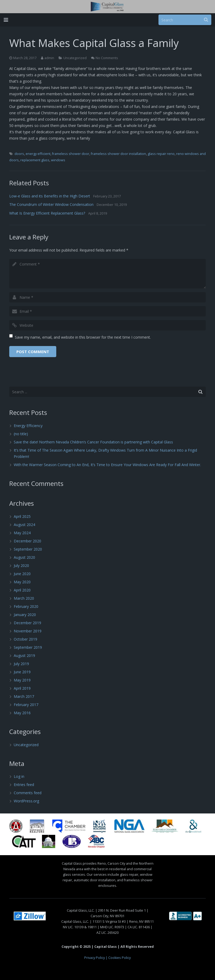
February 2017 (26, 705)
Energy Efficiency (28, 426)
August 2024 (24, 525)
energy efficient (38, 154)
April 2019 (22, 688)
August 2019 (24, 655)
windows (58, 160)
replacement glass (35, 160)
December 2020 (27, 541)
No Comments (107, 58)
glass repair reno (161, 154)
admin (49, 58)
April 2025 (22, 516)
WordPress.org (26, 801)
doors (19, 154)
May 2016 (22, 713)
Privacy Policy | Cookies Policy (107, 958)
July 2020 (21, 565)
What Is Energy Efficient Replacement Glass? (47, 213)
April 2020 (22, 590)
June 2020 (22, 574)
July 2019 (21, 664)
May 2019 (22, 680)
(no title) (21, 434)
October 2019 (25, 639)
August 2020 (24, 557)
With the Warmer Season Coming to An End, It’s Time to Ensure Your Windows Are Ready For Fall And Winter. (107, 465)
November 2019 (28, 631)
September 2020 (28, 549)
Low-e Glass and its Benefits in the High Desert (50, 196)
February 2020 (26, 606)
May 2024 (22, 533)
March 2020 (24, 598)
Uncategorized (75, 58)
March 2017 (24, 696)
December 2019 (27, 623)
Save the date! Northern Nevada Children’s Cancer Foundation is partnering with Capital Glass (93, 442)
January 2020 (25, 615)
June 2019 (22, 672)
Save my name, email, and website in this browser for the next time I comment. (83, 337)
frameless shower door (71, 154)
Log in (19, 776)
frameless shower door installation (118, 154)
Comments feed (28, 793)
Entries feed (24, 785)
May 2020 (22, 582)
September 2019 (28, 647)
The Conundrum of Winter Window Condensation (51, 204)
